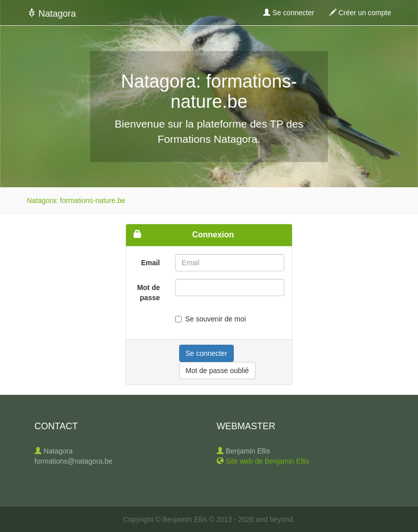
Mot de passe (149, 293)
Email (151, 263)
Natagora (51, 13)
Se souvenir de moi (211, 319)
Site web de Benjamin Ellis (267, 461)
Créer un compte (360, 13)
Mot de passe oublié (217, 371)
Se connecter (288, 13)
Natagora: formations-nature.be (76, 200)
